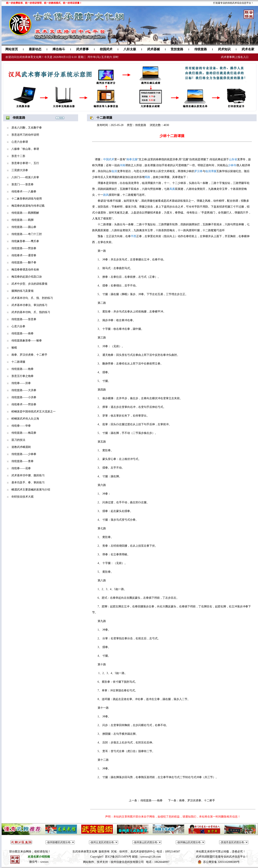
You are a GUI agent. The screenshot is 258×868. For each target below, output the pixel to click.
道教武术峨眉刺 (21, 447)
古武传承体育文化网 (85, 852)
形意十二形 (18, 156)
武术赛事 (82, 49)
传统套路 (201, 49)
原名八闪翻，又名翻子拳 (27, 128)
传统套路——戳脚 (22, 220)
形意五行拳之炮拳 (22, 376)
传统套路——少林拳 (24, 454)
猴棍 (14, 348)
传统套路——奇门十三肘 (27, 234)
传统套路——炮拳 (22, 369)
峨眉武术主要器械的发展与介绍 (31, 490)
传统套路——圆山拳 (24, 227)
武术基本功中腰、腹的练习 (28, 475)
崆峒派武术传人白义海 (25, 419)
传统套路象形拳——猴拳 (27, 341)
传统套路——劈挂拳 (24, 248)
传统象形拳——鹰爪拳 (25, 241)
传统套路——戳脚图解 (25, 213)
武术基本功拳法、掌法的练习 (29, 305)
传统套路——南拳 (22, 333)
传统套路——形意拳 (24, 319)
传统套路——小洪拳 (24, 397)
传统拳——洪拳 (21, 383)
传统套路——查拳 (22, 461)
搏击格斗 (59, 49)
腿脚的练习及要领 (22, 291)
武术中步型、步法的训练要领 (29, 284)
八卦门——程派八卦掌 (25, 177)
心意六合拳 (18, 326)
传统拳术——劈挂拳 (24, 404)
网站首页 (12, 49)
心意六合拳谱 (20, 142)
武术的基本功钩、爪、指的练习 (31, 312)
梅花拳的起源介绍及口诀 (27, 277)
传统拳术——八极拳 (24, 192)
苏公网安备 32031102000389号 (221, 862)
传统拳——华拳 (21, 426)
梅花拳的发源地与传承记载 (28, 206)
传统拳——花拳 (21, 468)
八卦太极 (130, 49)
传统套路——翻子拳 (24, 262)
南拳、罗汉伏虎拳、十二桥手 (29, 355)
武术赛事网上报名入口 (235, 57)
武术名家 (248, 49)
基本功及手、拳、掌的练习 (28, 482)
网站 (86, 862)
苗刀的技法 (18, 440)
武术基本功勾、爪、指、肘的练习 (32, 298)
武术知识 (224, 49)
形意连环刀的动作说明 (25, 135)
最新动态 (35, 49)
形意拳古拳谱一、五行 (25, 163)
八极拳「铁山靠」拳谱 (25, 149)
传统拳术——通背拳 (24, 255)
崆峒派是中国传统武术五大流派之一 (34, 412)
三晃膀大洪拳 (20, 170)
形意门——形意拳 (22, 184)
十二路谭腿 (18, 362)
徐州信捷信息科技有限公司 (127, 862)
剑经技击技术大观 (22, 497)
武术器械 (153, 49)
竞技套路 (177, 49)
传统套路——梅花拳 (24, 433)
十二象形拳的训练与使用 (27, 199)
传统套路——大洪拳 (24, 390)
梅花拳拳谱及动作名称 (25, 270)
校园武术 (106, 49)
